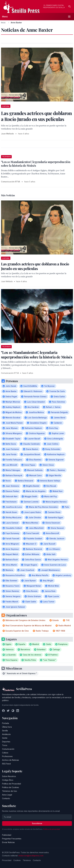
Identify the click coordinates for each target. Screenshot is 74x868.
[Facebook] (3, 711)
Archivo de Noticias (11, 760)
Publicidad (7, 835)
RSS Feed (6, 764)
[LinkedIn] (18, 711)
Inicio (3, 23)
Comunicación (8, 749)
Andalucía (6, 734)
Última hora (7, 727)
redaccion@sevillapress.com (31, 856)
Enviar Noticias (8, 842)
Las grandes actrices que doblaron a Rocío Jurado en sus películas (35, 266)
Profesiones (7, 756)
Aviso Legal (7, 795)
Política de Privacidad (12, 784)
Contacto (6, 798)
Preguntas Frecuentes (12, 839)
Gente (5, 738)
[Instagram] (13, 711)
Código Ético (8, 780)
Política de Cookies (11, 787)
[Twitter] (8, 711)
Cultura (5, 753)
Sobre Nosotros (9, 776)
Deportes (6, 742)
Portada (6, 723)
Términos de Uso (10, 791)
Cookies (17, 860)
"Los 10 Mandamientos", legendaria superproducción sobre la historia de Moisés (36, 164)
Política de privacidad (52, 829)
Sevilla (5, 731)
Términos (27, 860)
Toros (5, 745)
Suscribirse (37, 823)
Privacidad (7, 860)
